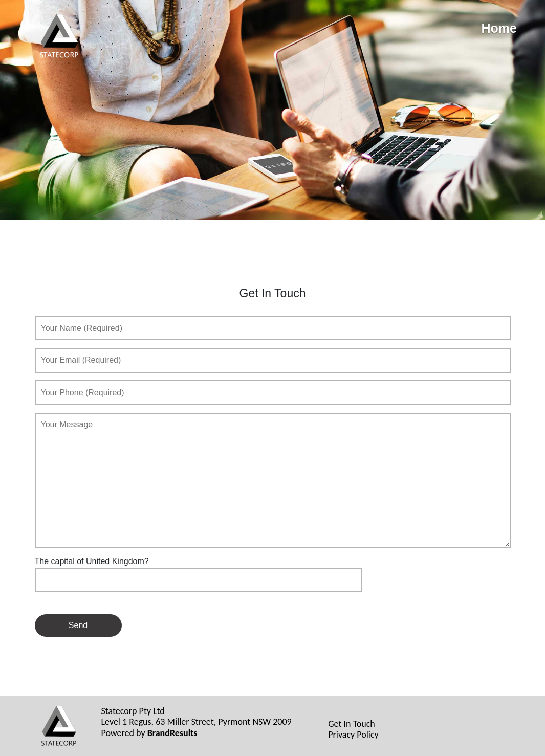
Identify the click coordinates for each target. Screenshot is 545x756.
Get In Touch (352, 724)
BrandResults (172, 733)
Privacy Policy (353, 735)
